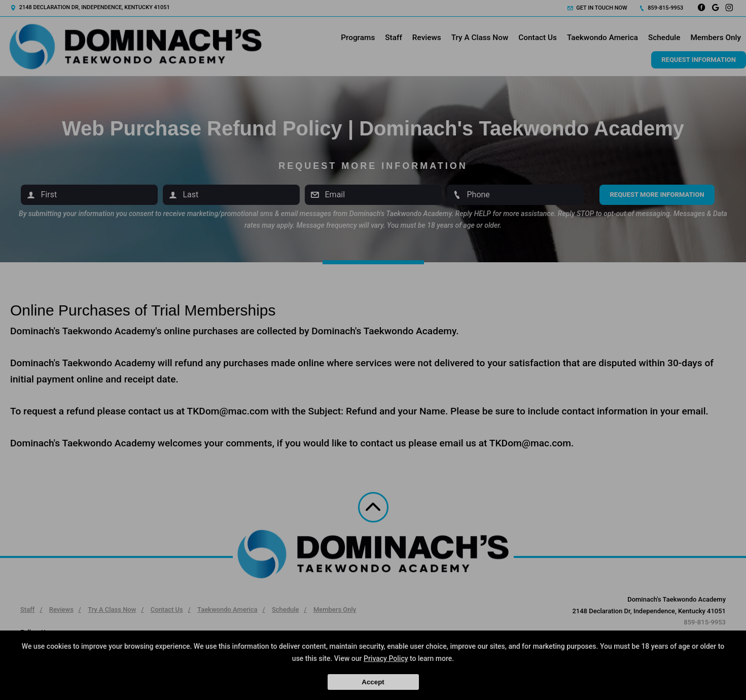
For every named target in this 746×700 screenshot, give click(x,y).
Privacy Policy (386, 658)
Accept (373, 682)
